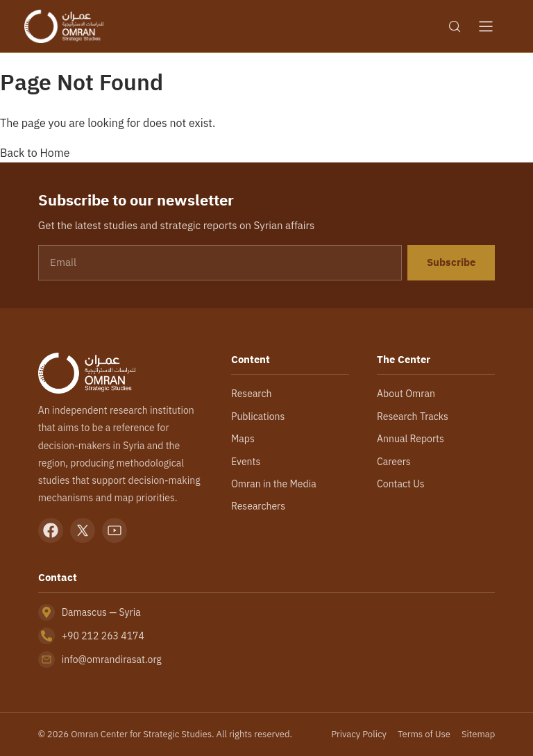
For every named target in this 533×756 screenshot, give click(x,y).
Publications (258, 417)
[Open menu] (486, 26)
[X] (83, 530)
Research (251, 394)
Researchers (258, 506)
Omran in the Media (274, 484)
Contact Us (400, 484)
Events (246, 462)
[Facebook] (51, 530)
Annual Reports (411, 439)
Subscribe (451, 262)
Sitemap (478, 734)
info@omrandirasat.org (112, 660)
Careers (394, 462)
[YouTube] (115, 530)
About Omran (406, 394)
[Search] (455, 26)
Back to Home (35, 153)
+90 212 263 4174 (103, 636)
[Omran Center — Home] (64, 26)
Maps (243, 439)
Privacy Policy (359, 734)
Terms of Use (424, 734)
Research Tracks (413, 417)
